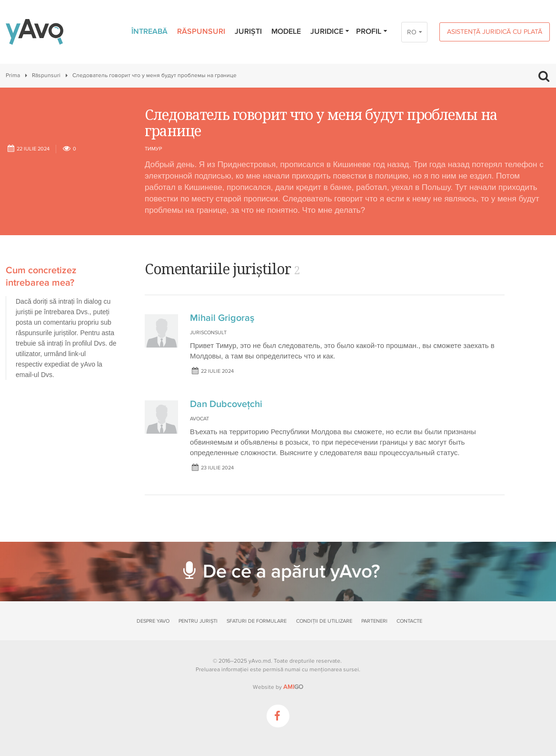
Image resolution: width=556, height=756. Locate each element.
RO (412, 32)
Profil (372, 31)
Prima (13, 75)
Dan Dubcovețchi (226, 404)
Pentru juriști (198, 621)
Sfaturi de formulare (257, 621)
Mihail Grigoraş (222, 318)
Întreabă (149, 31)
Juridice (330, 31)
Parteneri (374, 621)
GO (293, 687)
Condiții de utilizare (324, 621)
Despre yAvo (153, 621)
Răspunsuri (201, 31)
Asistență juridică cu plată (495, 32)
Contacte (409, 621)
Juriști (248, 31)
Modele (286, 31)
